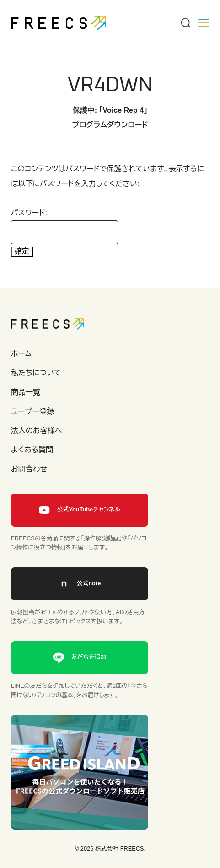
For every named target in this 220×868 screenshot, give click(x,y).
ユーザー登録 (32, 411)
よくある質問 (32, 450)
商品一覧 (26, 392)
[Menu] (185, 23)
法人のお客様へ (36, 431)
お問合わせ (29, 469)
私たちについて (36, 373)
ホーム (21, 354)
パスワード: (64, 227)
